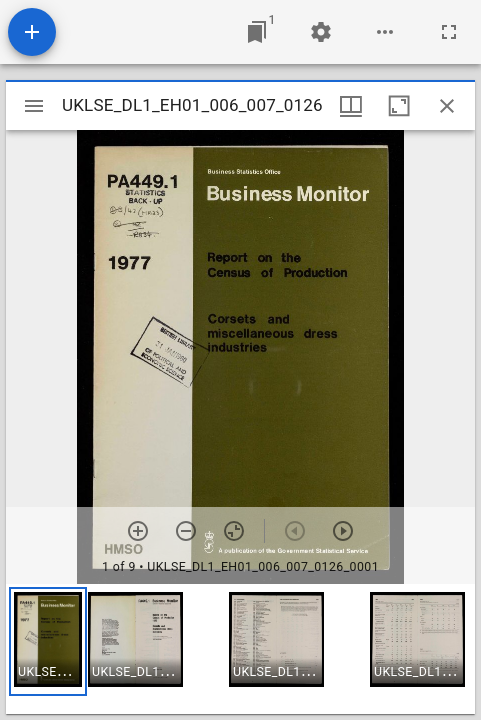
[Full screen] (449, 32)
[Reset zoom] (234, 531)
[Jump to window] (257, 32)
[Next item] (343, 531)
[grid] (240, 649)
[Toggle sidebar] (34, 106)
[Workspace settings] (321, 32)
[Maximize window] (399, 106)
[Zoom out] (186, 531)
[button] (48, 641)
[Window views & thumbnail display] (351, 106)
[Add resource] (32, 32)
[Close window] (447, 106)
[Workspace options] (385, 32)
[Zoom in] (138, 531)
